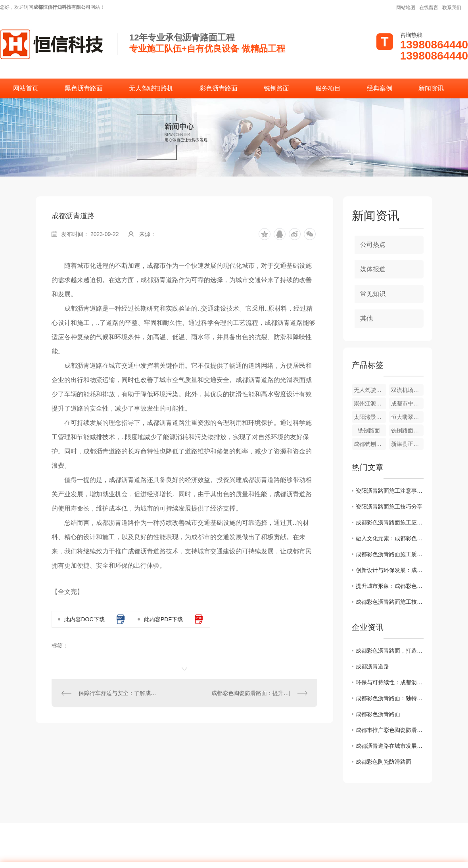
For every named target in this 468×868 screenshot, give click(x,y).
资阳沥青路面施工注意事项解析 (390, 491)
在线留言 (429, 8)
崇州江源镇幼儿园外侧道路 (370, 403)
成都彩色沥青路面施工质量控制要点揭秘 (390, 554)
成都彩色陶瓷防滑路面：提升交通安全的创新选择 (259, 693)
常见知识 (373, 294)
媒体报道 (373, 269)
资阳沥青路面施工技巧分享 (389, 507)
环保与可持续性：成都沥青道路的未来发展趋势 (390, 682)
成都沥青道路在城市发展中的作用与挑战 (390, 746)
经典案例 (380, 88)
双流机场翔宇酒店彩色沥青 (407, 390)
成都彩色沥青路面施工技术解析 (390, 602)
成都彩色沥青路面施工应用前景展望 (390, 522)
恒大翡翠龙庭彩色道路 (407, 417)
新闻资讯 (431, 88)
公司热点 (373, 245)
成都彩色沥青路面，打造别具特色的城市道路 (390, 651)
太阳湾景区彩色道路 (370, 417)
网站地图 (406, 8)
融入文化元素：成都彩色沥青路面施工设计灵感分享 (390, 538)
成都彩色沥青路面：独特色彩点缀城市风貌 (390, 698)
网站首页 (26, 88)
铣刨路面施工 (407, 430)
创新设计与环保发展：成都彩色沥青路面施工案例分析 (390, 570)
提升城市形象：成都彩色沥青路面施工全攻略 (390, 586)
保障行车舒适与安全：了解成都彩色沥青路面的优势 (118, 693)
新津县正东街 (407, 444)
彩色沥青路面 (219, 88)
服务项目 (328, 88)
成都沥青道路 (372, 666)
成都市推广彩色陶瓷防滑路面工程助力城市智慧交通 (390, 730)
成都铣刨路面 (370, 444)
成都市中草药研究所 (407, 403)
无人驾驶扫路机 (151, 88)
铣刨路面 (276, 88)
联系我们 (452, 8)
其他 (366, 318)
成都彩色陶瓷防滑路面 (384, 762)
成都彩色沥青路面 (378, 714)
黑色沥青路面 (84, 88)
